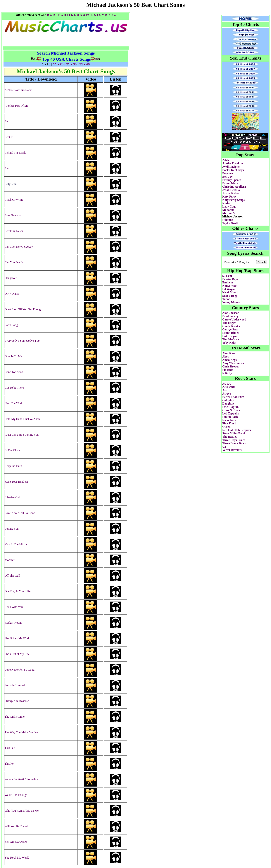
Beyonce (228, 173)
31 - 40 (84, 64)
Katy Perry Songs (233, 200)
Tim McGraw (231, 339)
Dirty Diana (12, 294)
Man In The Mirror (16, 544)
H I (66, 15)
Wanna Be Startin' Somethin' (22, 779)
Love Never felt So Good (20, 670)
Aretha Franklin (233, 163)
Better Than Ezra (233, 397)
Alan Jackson (231, 313)
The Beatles (230, 437)
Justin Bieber (231, 193)
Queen (226, 427)
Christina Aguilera (234, 187)
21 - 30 (71, 64)
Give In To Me (13, 356)
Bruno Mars (230, 183)
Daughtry (228, 404)
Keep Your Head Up (17, 482)
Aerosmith (229, 387)
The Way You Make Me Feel (22, 732)
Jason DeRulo (231, 190)
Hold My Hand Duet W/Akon (22, 419)
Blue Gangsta (13, 215)
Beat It (9, 137)
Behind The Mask (15, 153)
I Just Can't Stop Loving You (22, 435)
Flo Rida (228, 370)
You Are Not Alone (16, 842)
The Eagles (229, 323)
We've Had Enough (16, 795)
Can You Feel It (14, 262)
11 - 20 (58, 64)
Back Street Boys (233, 170)
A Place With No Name (18, 90)
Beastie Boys (230, 279)
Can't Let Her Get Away (19, 247)
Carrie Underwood (234, 319)
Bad (7, 121)
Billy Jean (11, 184)
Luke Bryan (230, 336)
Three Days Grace (234, 440)
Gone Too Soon (14, 372)
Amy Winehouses (233, 363)
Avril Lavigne (231, 167)
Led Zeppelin (231, 413)
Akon (226, 357)
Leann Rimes (231, 333)
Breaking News (14, 231)
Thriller (9, 764)
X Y (111, 15)
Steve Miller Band (234, 433)
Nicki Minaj (230, 292)
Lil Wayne (229, 289)
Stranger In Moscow (17, 701)
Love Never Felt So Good (20, 513)
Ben (7, 168)
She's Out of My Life (17, 654)
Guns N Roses (231, 410)
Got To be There (14, 388)
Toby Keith (229, 343)
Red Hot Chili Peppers (237, 430)
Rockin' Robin (13, 623)
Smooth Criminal (15, 685)
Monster (10, 560)
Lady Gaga (229, 206)
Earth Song (11, 325)
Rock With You (14, 607)
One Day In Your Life (18, 591)
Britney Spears (232, 180)
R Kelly (227, 373)
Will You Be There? (16, 826)
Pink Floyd (229, 423)
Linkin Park (230, 417)
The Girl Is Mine (15, 717)
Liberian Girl (12, 497)
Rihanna (228, 220)
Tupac (226, 299)
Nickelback (229, 420)
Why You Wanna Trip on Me (22, 811)
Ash (225, 390)
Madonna (228, 210)
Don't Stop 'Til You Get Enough (23, 309)
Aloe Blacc (229, 353)
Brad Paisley (230, 316)
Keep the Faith (13, 466)
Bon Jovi (228, 177)
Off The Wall (12, 576)
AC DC (227, 384)
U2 (224, 447)
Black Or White (14, 200)
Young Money (231, 302)
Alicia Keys (229, 360)
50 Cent (227, 276)
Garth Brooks (231, 326)
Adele (226, 160)
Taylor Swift (230, 223)
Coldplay (228, 400)
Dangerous (11, 278)
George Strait (231, 329)
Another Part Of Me (16, 106)
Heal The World (14, 403)
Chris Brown (230, 366)
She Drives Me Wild (17, 638)
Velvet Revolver (232, 450)
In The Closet (13, 450)
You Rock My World (17, 858)
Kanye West (230, 286)
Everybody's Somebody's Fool (23, 341)
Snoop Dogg (230, 296)
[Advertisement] (200, 14)
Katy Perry (229, 197)
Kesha (226, 203)
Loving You (12, 529)
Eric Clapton (230, 407)
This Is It (10, 748)
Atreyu (227, 394)
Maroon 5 (228, 213)
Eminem (228, 282)
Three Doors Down (234, 443)
